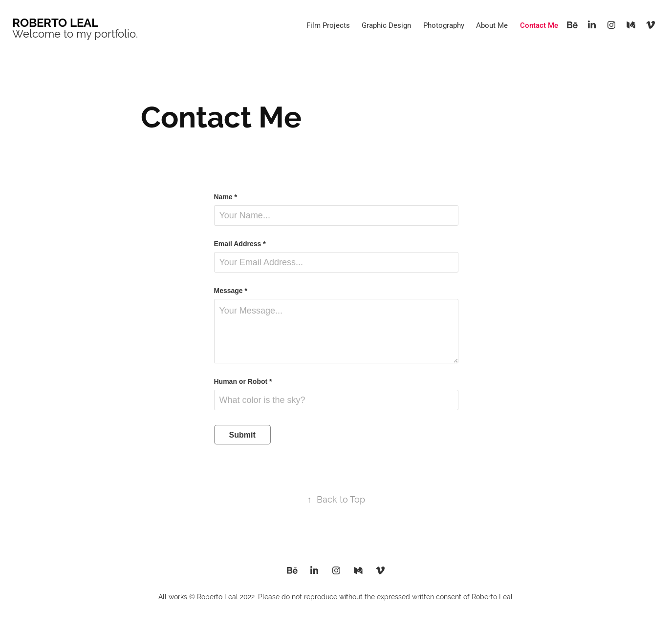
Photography (444, 25)
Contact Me (539, 25)
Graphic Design (386, 25)
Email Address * (240, 244)
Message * (231, 291)
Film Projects (328, 25)
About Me (492, 25)
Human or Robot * (243, 381)
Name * (226, 197)
